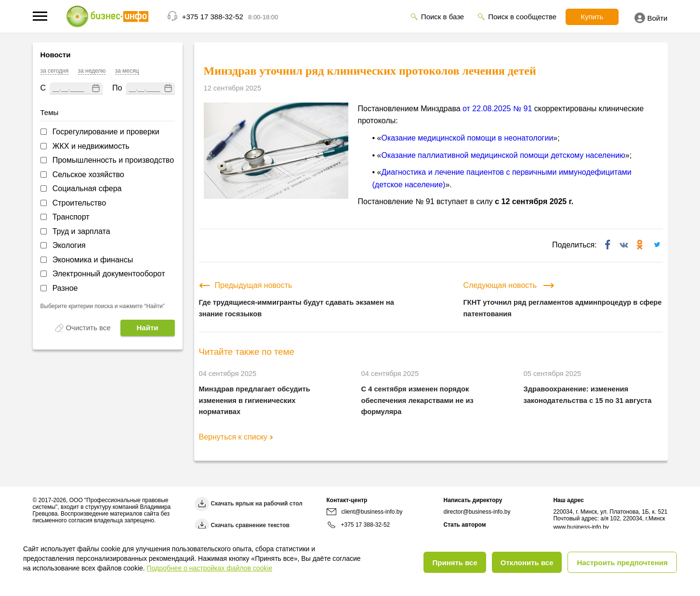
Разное (65, 288)
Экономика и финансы (93, 260)
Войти (651, 18)
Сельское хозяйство (88, 175)
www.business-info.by (581, 527)
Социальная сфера (87, 188)
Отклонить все (527, 563)
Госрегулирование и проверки (106, 132)
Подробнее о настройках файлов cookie (210, 568)
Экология (69, 245)
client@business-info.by (365, 512)
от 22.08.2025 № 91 (497, 109)
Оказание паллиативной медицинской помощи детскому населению (503, 155)
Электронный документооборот (109, 274)
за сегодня (55, 71)
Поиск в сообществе (519, 17)
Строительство (79, 203)
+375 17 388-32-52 (213, 17)
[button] (40, 16)
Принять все (455, 563)
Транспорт (71, 217)
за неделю (92, 71)
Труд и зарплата (81, 231)
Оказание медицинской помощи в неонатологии (467, 138)
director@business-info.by (477, 512)
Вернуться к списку (236, 437)
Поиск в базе (440, 17)
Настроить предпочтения (622, 563)
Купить (590, 17)
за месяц (127, 71)
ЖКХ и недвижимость (91, 146)
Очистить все (88, 328)
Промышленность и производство (113, 160)
